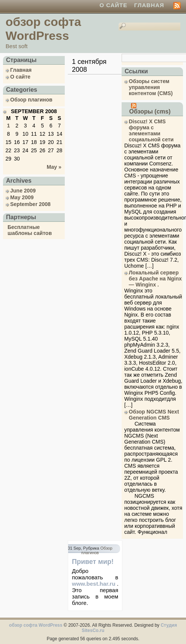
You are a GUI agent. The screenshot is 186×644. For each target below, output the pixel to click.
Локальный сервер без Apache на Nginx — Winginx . (155, 279)
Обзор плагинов (31, 100)
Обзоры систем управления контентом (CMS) (151, 87)
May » (54, 167)
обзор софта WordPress (43, 29)
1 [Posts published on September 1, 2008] (8, 126)
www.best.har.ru (94, 584)
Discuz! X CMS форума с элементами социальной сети (151, 130)
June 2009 (23, 191)
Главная (149, 5)
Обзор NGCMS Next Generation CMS (154, 415)
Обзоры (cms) (150, 111)
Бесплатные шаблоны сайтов (30, 230)
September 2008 (30, 204)
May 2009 (22, 197)
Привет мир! (93, 562)
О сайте (113, 5)
